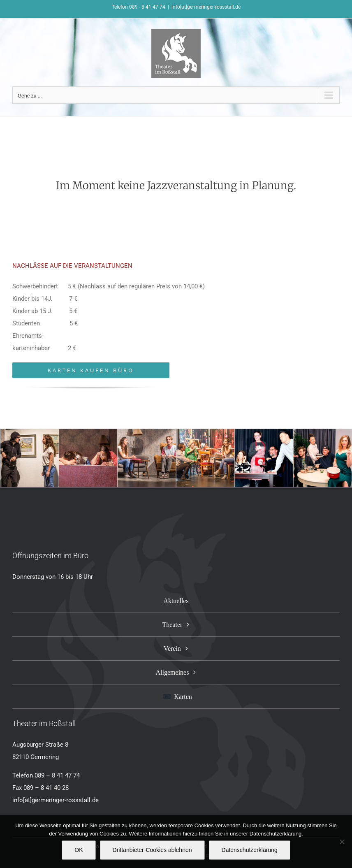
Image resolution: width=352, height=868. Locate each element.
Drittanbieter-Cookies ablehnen (152, 850)
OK (79, 850)
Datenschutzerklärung (250, 850)
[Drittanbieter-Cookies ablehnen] (342, 842)
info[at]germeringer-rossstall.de (206, 7)
